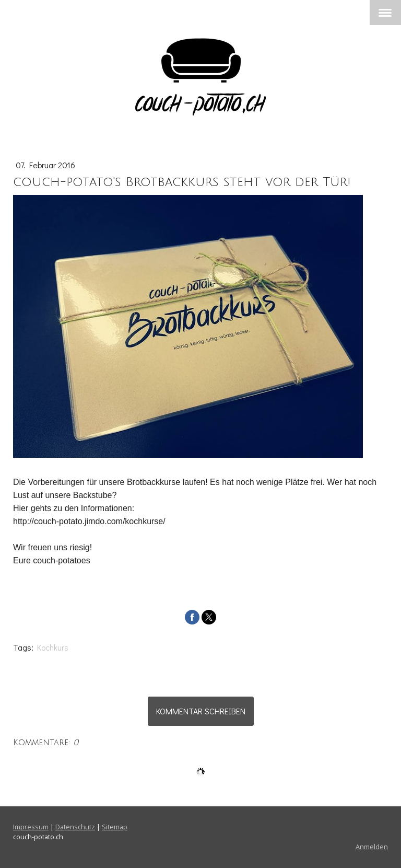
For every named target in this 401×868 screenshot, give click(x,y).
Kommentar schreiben (201, 711)
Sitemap (115, 827)
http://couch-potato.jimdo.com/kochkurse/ (89, 521)
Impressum (31, 827)
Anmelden (372, 847)
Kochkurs (53, 647)
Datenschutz (75, 827)
